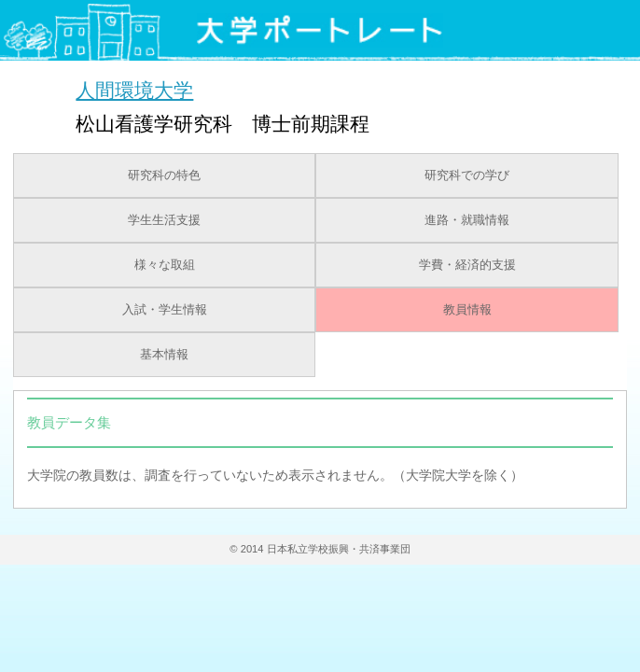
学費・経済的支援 (467, 265)
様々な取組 (165, 265)
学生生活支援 (164, 220)
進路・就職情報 (467, 220)
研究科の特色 (164, 175)
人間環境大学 (134, 90)
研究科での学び (467, 175)
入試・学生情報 (165, 310)
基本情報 (164, 355)
